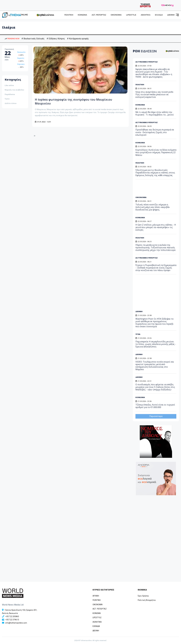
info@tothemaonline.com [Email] (16, 623)
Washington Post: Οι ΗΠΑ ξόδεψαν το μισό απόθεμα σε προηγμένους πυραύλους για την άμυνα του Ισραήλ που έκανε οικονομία (154, 323)
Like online (9, 85)
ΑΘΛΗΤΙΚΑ (146, 15)
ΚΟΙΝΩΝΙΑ (82, 15)
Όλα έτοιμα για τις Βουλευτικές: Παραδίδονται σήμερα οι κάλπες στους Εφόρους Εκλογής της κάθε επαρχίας (155, 173)
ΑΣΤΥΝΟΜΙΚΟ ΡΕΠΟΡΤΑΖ (147, 62)
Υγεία (7, 99)
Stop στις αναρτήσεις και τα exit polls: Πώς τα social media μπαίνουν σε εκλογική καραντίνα (154, 94)
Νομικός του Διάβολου (14, 90)
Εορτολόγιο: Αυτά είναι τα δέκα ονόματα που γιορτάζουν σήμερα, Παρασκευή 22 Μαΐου (156, 152)
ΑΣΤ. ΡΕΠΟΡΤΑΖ (99, 15)
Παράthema (10, 94)
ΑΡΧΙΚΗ (96, 596)
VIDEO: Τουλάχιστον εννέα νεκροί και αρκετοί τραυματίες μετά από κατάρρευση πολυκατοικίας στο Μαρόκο (155, 366)
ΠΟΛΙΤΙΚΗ (69, 15)
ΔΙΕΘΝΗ (171, 15)
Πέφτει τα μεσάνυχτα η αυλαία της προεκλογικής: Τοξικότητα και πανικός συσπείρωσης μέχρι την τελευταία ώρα (155, 247)
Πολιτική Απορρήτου (147, 600)
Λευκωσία (21, 52)
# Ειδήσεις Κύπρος (56, 39)
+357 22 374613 (12, 620)
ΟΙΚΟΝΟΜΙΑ (116, 15)
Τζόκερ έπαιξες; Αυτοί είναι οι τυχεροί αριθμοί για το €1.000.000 (155, 406)
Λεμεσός (21, 58)
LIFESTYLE (131, 15)
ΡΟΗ (145, 51)
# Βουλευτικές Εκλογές (33, 39)
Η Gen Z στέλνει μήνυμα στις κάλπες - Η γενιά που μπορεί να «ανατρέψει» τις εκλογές (156, 227)
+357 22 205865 (12, 616)
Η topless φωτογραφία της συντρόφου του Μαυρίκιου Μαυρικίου (71, 101)
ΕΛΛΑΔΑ (159, 15)
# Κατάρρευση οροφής (78, 39)
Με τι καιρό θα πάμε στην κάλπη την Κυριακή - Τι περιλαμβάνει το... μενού (155, 113)
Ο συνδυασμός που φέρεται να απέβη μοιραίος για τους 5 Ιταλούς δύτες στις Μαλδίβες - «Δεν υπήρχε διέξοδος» (155, 387)
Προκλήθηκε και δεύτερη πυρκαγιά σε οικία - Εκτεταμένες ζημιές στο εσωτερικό (155, 132)
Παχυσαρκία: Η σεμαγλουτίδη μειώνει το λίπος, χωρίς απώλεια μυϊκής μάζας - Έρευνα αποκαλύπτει (156, 344)
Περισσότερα (156, 416)
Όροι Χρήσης (143, 596)
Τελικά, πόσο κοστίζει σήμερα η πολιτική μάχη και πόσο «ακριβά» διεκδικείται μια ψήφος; (153, 207)
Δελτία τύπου (11, 103)
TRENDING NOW (12, 39)
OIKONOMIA (98, 605)
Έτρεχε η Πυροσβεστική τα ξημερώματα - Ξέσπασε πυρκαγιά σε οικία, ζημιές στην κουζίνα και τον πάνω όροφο (156, 268)
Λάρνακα (21, 64)
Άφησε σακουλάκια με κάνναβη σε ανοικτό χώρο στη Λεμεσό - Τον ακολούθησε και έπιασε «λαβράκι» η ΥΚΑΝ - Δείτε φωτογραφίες (154, 73)
